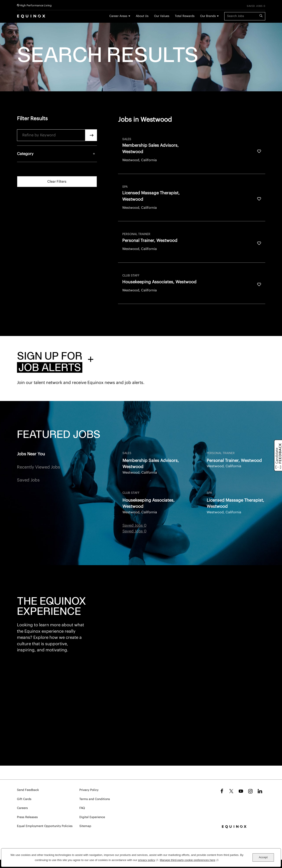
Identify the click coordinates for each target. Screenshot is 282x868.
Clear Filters (57, 182)
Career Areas (118, 16)
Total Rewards (185, 16)
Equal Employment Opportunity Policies (45, 826)
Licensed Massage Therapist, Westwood (235, 503)
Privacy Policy (89, 790)
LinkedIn (260, 791)
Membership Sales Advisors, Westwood (151, 464)
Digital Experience (92, 817)
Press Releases (27, 817)
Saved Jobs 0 (256, 6)
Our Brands (208, 16)
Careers (22, 808)
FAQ (82, 808)
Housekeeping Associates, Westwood (149, 503)
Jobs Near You (31, 454)
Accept (263, 857)
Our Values (162, 16)
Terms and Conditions (95, 799)
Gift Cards (24, 799)
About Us (142, 16)
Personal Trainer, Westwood (234, 461)
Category (25, 154)
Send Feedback (28, 790)
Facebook (221, 791)
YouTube (241, 791)
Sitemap (85, 826)
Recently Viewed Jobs (39, 467)
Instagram (250, 791)
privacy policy (148, 860)
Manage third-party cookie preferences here (189, 860)
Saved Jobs (28, 480)
